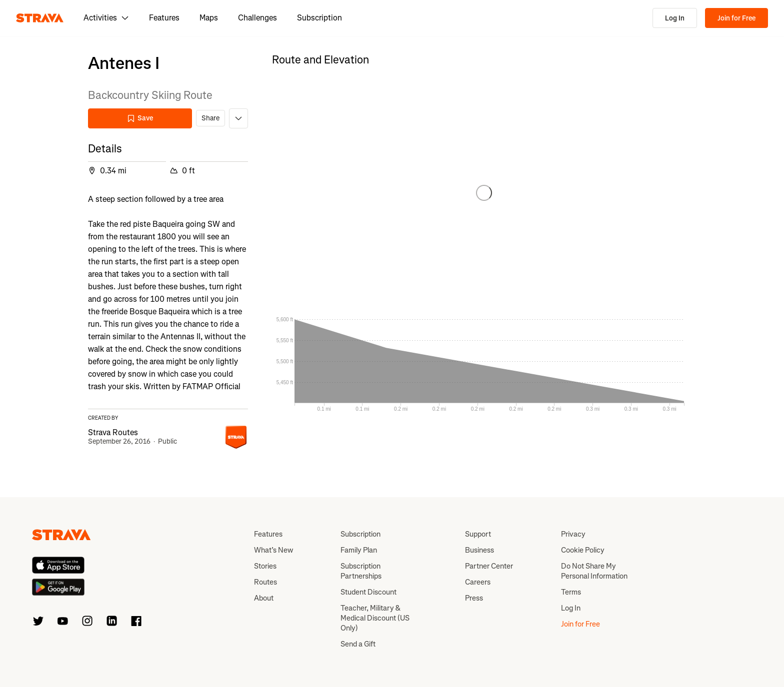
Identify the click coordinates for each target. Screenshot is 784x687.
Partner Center (489, 566)
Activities (106, 18)
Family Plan (359, 550)
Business (479, 550)
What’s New (273, 550)
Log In (675, 18)
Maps (209, 18)
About (264, 598)
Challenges (257, 18)
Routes (265, 582)
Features (164, 18)
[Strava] (40, 18)
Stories (265, 566)
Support (478, 534)
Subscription (319, 18)
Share (210, 118)
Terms (571, 592)
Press (474, 598)
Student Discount (368, 592)
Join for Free (736, 18)
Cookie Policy (583, 550)
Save (140, 118)
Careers (478, 582)
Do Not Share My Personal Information (594, 571)
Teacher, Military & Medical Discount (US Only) (375, 618)
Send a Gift (358, 644)
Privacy (573, 534)
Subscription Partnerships (361, 571)
